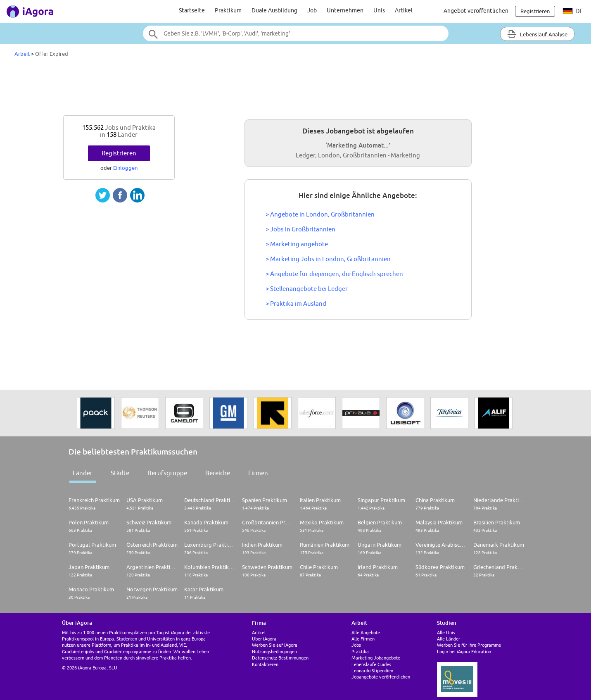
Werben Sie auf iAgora (275, 645)
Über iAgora (264, 639)
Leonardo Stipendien (372, 670)
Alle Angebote (366, 632)
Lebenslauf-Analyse (537, 34)
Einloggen (125, 168)
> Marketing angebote (297, 244)
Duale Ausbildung (274, 10)
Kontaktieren (265, 664)
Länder (83, 473)
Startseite (192, 10)
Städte (120, 473)
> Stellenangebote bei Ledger (307, 289)
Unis (379, 10)
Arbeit (22, 54)
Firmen (258, 473)
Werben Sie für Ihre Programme (469, 645)
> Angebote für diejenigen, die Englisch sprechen (334, 274)
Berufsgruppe (167, 473)
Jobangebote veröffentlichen (381, 677)
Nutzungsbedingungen (274, 651)
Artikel (404, 10)
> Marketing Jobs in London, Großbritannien (328, 259)
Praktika (360, 651)
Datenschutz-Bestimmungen (280, 658)
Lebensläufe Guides (371, 664)
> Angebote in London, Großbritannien (320, 214)
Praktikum (228, 10)
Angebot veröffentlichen (476, 11)
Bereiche (218, 473)
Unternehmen (345, 10)
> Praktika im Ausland (296, 304)
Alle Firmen (363, 639)
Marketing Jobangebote (376, 658)
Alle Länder (449, 639)
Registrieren (119, 153)
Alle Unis (446, 632)
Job (312, 10)
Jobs (356, 645)
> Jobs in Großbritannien (300, 229)
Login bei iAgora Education (464, 651)
